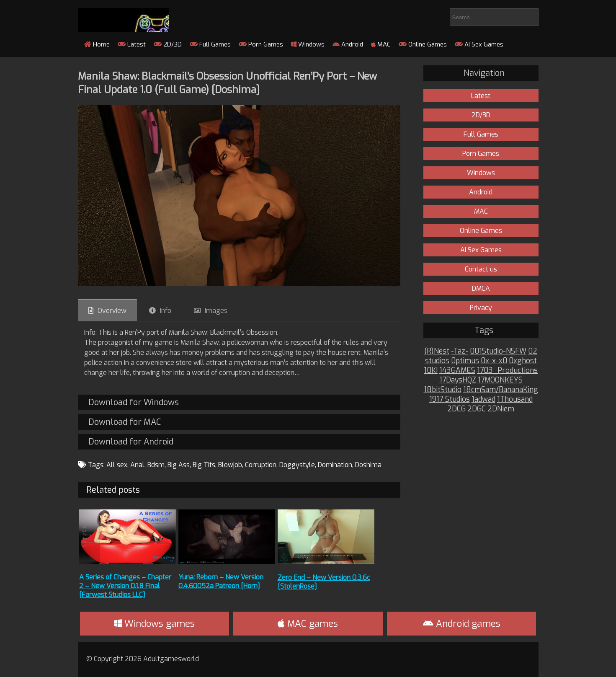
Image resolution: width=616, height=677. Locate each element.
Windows (308, 44)
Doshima (368, 465)
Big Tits (204, 465)
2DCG (456, 409)
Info (166, 311)
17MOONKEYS (500, 380)
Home (97, 44)
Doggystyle (297, 465)
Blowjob (230, 465)
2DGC (477, 409)
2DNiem (501, 409)
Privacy (481, 308)
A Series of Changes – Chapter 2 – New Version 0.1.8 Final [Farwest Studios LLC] (125, 586)
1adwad (483, 399)
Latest (132, 44)
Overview (112, 311)
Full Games (210, 44)
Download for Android (131, 442)
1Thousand (515, 399)
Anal (137, 465)
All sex (117, 465)
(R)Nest (437, 351)
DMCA (481, 288)
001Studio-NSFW (498, 351)
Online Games (423, 44)
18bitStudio (443, 390)
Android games (462, 624)
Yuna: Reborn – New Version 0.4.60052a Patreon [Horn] (221, 581)
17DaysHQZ (458, 380)
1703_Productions (507, 371)
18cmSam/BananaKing (501, 390)
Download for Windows (134, 402)
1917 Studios (450, 399)
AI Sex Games (479, 44)
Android (348, 44)
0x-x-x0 (494, 361)
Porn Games (261, 44)
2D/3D (168, 44)
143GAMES (457, 371)
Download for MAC (125, 422)
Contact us (481, 269)
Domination (335, 465)
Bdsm (156, 465)
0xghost (523, 361)
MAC (381, 44)
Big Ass (179, 465)
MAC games (308, 624)
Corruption (261, 465)
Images (216, 311)
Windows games (154, 624)
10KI (431, 371)
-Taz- (460, 351)
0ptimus (465, 361)
